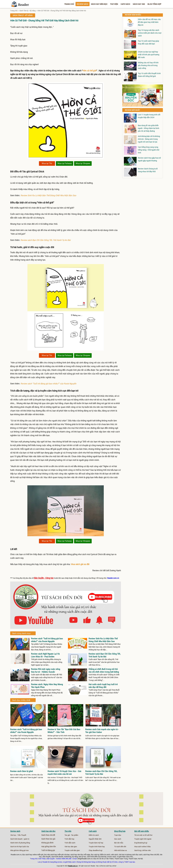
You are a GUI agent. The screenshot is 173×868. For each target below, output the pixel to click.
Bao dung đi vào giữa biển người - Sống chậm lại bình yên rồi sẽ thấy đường (148, 128)
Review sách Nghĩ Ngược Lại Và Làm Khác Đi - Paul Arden (45, 655)
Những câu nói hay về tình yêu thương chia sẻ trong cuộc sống (148, 65)
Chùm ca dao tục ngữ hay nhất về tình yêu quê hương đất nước (149, 55)
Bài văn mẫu (119, 843)
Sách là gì (138, 850)
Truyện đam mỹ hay (96, 843)
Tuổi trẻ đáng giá (48, 850)
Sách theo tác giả (48, 839)
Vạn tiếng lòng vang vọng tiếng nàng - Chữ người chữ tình (148, 150)
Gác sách (118, 839)
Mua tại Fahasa (65, 163)
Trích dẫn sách (70, 843)
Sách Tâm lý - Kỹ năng (27, 11)
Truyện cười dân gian (72, 850)
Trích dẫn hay (69, 839)
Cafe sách (125, 4)
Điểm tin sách (94, 835)
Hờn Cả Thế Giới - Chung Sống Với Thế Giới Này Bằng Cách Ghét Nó (62, 11)
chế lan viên (146, 850)
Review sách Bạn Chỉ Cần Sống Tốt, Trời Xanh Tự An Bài (46, 240)
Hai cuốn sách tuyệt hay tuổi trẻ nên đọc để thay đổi (103, 686)
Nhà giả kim (15, 850)
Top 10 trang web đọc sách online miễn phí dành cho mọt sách (150, 33)
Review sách (82, 4)
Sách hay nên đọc (99, 4)
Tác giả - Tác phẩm (71, 835)
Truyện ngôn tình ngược (143, 839)
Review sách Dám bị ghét (22, 771)
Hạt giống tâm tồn (49, 847)
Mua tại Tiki (47, 163)
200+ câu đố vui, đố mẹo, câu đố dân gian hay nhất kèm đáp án (149, 22)
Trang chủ (69, 4)
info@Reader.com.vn (85, 859)
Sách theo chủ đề (48, 835)
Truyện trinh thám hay (97, 847)
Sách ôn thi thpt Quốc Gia (20, 847)
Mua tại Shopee (83, 163)
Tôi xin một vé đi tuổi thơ (143, 835)
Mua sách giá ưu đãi (80, 564)
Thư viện (114, 4)
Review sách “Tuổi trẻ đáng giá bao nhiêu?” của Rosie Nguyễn (48, 383)
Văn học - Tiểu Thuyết (18, 835)
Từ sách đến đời (120, 847)
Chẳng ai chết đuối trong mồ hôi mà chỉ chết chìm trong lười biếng (104, 670)
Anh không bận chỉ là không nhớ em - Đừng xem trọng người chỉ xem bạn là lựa (149, 139)
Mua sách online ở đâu (142, 847)
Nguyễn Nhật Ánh (95, 839)
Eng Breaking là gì (141, 843)
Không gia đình (47, 843)
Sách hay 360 (139, 4)
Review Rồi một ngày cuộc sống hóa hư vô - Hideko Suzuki (46, 670)
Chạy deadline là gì (95, 850)
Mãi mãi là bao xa (120, 850)
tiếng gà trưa (24, 850)
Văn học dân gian (71, 847)
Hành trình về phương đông (20, 843)
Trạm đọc (118, 835)
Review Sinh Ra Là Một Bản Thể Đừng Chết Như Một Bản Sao (48, 195)
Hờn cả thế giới (89, 71)
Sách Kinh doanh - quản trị (20, 839)
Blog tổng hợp (154, 4)
